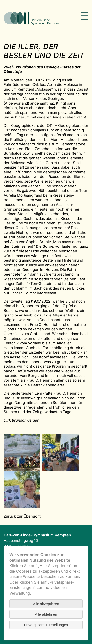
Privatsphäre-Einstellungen (46, 625)
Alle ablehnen (46, 614)
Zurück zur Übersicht (22, 516)
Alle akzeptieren (46, 604)
